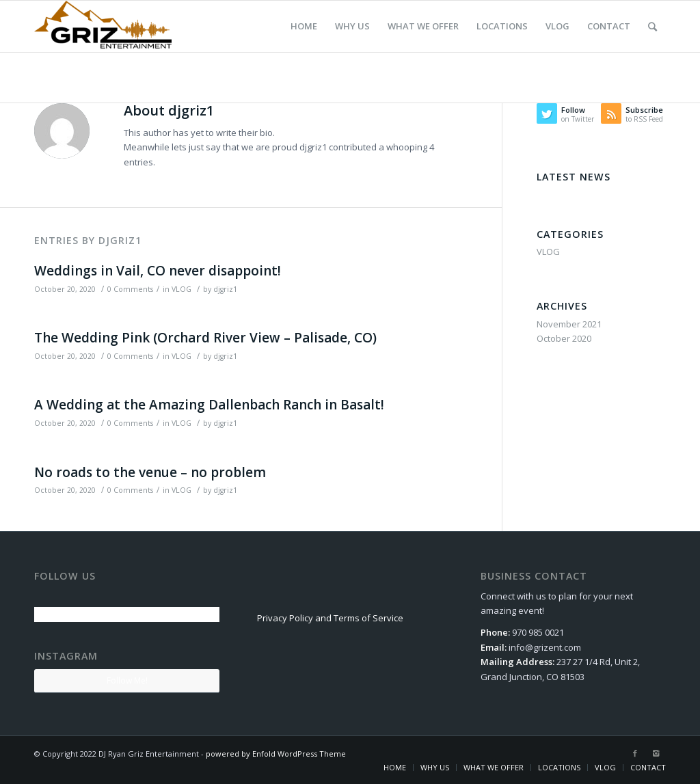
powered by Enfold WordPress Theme (276, 754)
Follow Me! (127, 680)
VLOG (181, 289)
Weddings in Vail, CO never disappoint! (158, 271)
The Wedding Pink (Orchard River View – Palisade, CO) (205, 338)
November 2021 (569, 324)
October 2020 (564, 338)
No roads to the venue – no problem (150, 472)
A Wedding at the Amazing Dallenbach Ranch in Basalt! (209, 405)
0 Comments (130, 289)
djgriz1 (225, 289)
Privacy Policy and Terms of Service (330, 618)
